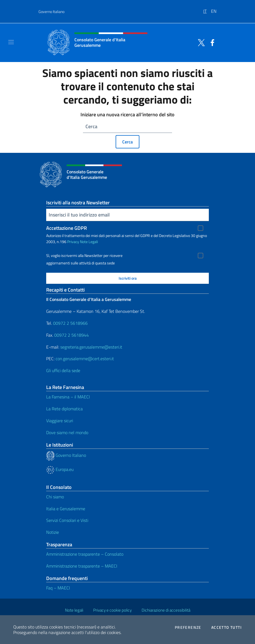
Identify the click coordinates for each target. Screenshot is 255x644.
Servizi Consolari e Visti (67, 520)
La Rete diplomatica (64, 409)
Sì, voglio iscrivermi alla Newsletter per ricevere (84, 256)
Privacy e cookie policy (112, 610)
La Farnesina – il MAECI (68, 397)
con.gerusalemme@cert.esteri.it (85, 359)
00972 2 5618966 (70, 323)
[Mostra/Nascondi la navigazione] (11, 42)
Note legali (74, 610)
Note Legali (89, 242)
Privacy (73, 242)
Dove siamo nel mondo (67, 432)
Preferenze (188, 627)
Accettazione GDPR (67, 228)
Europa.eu (60, 469)
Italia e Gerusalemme (66, 509)
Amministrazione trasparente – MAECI (82, 566)
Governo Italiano (51, 11)
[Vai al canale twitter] (200, 42)
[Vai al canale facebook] (211, 42)
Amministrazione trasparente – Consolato (85, 554)
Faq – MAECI (58, 588)
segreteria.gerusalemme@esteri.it (91, 347)
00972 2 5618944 (71, 335)
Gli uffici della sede (63, 370)
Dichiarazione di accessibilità (166, 610)
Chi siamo (55, 497)
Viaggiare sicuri (60, 421)
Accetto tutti (227, 627)
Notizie (53, 532)
